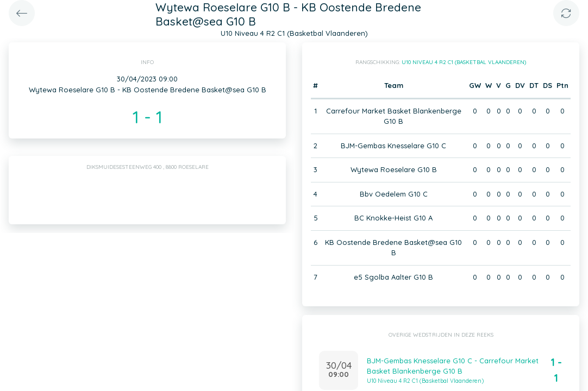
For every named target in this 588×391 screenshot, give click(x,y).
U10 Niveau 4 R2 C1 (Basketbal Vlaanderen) (464, 62)
